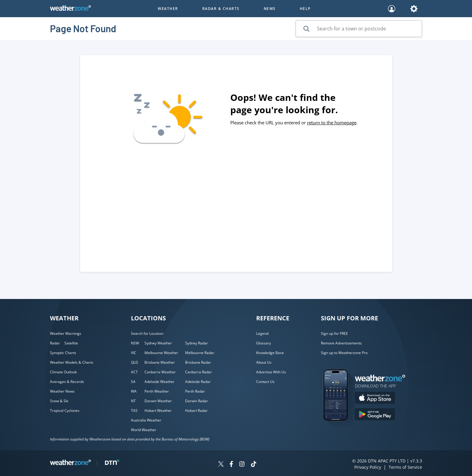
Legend (262, 333)
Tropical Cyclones (65, 411)
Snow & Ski (59, 401)
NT (133, 401)
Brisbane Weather (160, 362)
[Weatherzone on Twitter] (221, 465)
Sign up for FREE (334, 333)
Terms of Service (405, 467)
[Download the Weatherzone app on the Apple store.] (375, 398)
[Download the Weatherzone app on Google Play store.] (375, 415)
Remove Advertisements (341, 343)
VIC (134, 353)
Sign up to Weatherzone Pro (344, 353)
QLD (135, 362)
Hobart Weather (158, 411)
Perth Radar (195, 391)
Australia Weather (146, 420)
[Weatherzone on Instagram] (242, 465)
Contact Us (265, 382)
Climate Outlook (63, 372)
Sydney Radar (197, 343)
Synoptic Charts (63, 353)
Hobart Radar (196, 411)
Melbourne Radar (200, 353)
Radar (55, 343)
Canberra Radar (199, 372)
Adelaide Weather (160, 382)
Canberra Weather (160, 372)
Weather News (62, 391)
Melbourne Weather (161, 353)
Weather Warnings (66, 333)
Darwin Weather (158, 401)
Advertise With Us (271, 372)
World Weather (144, 430)
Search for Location (147, 333)
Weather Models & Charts (72, 362)
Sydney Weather (158, 343)
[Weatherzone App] (341, 429)
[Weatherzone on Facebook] (231, 465)
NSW (135, 343)
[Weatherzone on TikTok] (254, 465)
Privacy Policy (368, 467)
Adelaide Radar (198, 382)
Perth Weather (157, 391)
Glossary (264, 343)
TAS (134, 411)
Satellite (71, 343)
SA (133, 382)
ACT (134, 372)
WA (134, 391)
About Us (264, 362)
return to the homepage (332, 123)
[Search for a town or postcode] (359, 29)
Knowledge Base (270, 353)
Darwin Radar (197, 401)
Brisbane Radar (198, 362)
